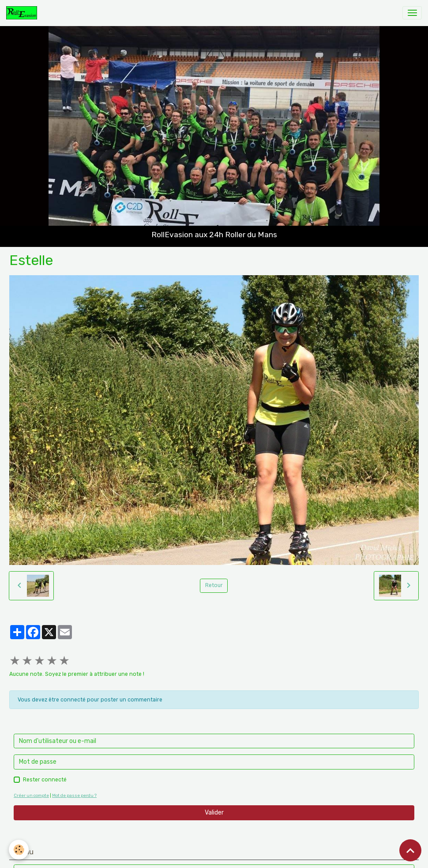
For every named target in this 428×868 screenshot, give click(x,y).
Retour (214, 585)
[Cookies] (19, 850)
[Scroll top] (410, 850)
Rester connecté (45, 780)
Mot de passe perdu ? (74, 795)
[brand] (23, 13)
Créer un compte (31, 795)
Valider (214, 813)
